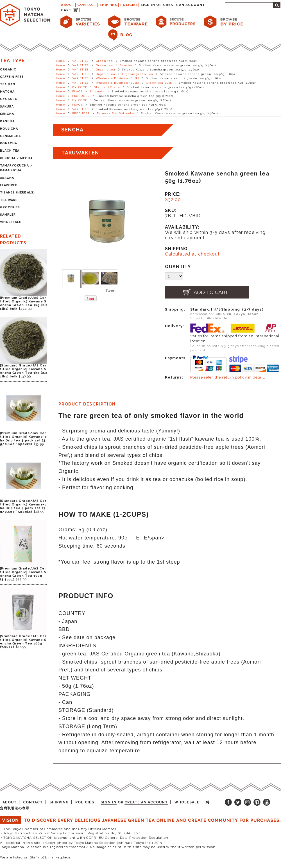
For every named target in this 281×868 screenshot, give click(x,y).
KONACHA (9, 143)
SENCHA (7, 114)
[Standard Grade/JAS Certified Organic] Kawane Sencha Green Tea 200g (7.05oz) (23, 642)
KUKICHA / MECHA (16, 158)
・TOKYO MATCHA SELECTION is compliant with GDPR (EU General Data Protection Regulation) (85, 838)
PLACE (77, 91)
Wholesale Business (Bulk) (117, 78)
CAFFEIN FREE (12, 77)
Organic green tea (138, 74)
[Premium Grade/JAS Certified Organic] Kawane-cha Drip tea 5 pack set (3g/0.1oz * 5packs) (23, 439)
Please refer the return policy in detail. (228, 377)
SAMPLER (8, 215)
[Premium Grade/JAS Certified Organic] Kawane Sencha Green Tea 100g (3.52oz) (23, 574)
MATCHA (7, 92)
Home (61, 61)
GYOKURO (9, 99)
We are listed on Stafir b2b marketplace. (36, 857)
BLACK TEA (10, 151)
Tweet (111, 291)
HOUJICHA (9, 129)
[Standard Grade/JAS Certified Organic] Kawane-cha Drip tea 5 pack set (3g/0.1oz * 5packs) (23, 506)
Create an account (184, 5)
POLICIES (129, 5)
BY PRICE (80, 87)
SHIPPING (109, 5)
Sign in (148, 5)
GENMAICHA (10, 136)
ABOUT (68, 5)
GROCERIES (10, 207)
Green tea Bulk (159, 83)
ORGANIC (8, 70)
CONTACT (87, 5)
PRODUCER (81, 96)
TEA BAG (8, 84)
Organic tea (106, 70)
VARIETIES (80, 61)
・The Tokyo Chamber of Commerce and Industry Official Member (58, 829)
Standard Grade (107, 87)
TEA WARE (9, 200)
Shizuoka (97, 91)
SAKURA (7, 107)
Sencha (126, 65)
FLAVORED (9, 185)
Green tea (104, 61)
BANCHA (7, 121)
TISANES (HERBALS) (17, 192)
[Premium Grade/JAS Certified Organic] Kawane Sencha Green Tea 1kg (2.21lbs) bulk (24, 303)
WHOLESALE (11, 222)
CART (66, 10)
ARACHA (7, 178)
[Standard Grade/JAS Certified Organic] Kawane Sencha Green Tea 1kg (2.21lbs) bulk (24, 371)
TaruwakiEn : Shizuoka (115, 113)
